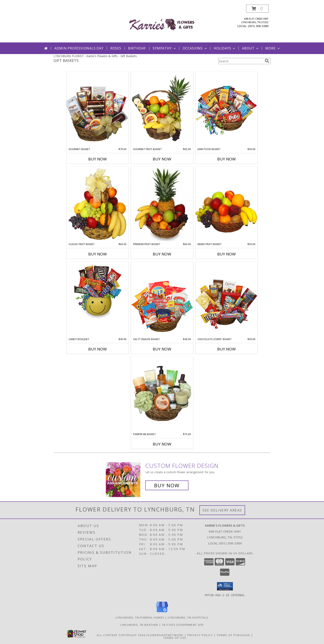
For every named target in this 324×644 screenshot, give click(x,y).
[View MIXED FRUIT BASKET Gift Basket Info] (226, 204)
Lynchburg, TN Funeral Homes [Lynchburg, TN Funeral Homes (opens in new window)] (140, 617)
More (273, 48)
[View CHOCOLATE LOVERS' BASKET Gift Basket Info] (226, 299)
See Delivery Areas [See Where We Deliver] (222, 510)
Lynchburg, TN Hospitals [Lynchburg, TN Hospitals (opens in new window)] (188, 617)
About (251, 48)
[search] (267, 61)
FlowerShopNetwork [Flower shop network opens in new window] (165, 635)
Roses (116, 48)
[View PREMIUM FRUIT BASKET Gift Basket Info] (162, 205)
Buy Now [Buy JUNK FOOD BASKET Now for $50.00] (226, 159)
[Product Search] (241, 61)
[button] (257, 9)
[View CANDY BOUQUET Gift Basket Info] (98, 291)
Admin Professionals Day (79, 48)
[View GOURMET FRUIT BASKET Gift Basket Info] (162, 110)
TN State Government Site (183, 625)
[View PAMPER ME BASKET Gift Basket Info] (162, 395)
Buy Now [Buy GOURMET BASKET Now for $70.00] (98, 159)
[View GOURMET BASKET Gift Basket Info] (98, 109)
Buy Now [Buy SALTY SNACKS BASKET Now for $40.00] (162, 349)
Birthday (137, 48)
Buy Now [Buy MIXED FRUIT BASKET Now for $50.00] (226, 254)
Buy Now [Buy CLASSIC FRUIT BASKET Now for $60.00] (98, 254)
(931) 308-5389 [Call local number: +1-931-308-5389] (258, 26)
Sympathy (165, 48)
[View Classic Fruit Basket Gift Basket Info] (98, 205)
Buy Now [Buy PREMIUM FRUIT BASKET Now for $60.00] (162, 254)
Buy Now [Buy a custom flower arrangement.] (167, 485)
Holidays (225, 48)
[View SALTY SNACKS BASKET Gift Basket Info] (162, 299)
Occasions (195, 48)
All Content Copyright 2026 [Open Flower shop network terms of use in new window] (121, 635)
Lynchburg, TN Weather (139, 625)
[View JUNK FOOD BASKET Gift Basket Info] (226, 110)
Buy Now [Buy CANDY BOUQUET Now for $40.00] (98, 349)
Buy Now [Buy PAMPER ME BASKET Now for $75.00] (162, 444)
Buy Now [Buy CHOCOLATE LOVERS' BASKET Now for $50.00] (226, 349)
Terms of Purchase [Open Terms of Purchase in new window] (233, 635)
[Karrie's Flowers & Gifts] (162, 23)
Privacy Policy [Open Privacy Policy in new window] (200, 635)
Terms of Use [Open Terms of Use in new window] (175, 638)
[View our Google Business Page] (162, 612)
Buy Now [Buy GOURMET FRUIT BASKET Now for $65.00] (162, 159)
